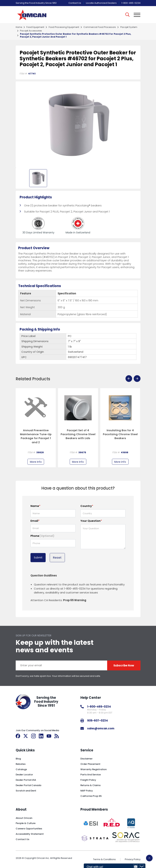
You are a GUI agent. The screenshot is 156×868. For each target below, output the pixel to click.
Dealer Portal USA (26, 780)
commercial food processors (100, 27)
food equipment (35, 27)
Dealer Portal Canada (28, 785)
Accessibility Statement (30, 834)
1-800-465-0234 (131, 3)
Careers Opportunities (29, 829)
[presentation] (129, 379)
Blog (18, 759)
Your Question (91, 521)
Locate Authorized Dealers (101, 3)
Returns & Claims (90, 785)
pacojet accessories (31, 31)
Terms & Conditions (104, 859)
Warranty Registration (94, 769)
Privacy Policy (133, 859)
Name (35, 506)
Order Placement (90, 764)
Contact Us (75, 3)
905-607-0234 (98, 721)
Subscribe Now (124, 665)
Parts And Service (91, 775)
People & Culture (26, 823)
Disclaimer (86, 759)
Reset (57, 558)
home (19, 27)
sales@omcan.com (101, 728)
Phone (42, 536)
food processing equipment (64, 27)
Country (87, 506)
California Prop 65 (91, 796)
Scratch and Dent (26, 791)
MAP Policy (87, 791)
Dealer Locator (24, 775)
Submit (38, 558)
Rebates (21, 764)
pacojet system (129, 27)
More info (36, 462)
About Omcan (24, 818)
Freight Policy (88, 780)
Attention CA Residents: (58, 600)
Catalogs (21, 769)
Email (35, 521)
